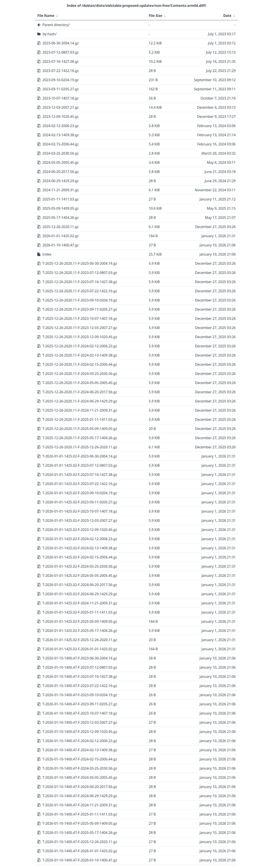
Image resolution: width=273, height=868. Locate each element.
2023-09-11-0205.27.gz (61, 89)
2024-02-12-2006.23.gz (61, 126)
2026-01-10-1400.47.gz (61, 245)
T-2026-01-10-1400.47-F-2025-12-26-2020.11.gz (80, 842)
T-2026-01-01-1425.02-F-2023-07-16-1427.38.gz (80, 475)
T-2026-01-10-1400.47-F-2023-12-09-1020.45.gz (80, 732)
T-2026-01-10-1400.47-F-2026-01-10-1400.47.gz (80, 860)
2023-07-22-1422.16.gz (61, 71)
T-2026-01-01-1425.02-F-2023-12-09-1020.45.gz (80, 530)
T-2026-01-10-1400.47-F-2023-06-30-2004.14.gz (80, 658)
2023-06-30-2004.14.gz (61, 43)
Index (47, 254)
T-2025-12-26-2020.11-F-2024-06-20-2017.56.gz (80, 392)
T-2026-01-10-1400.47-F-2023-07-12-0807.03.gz (80, 667)
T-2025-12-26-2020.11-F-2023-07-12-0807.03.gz (80, 273)
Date (227, 16)
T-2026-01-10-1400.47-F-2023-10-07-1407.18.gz (80, 713)
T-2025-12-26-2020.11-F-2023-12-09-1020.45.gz (80, 337)
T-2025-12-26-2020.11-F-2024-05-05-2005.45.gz (80, 383)
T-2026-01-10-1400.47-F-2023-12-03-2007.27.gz (80, 722)
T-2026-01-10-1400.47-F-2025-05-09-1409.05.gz (80, 823)
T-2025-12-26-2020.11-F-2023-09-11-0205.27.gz (80, 309)
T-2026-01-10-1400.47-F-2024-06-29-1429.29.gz (80, 796)
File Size (156, 16)
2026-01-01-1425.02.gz (61, 236)
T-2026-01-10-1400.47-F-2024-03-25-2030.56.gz (80, 768)
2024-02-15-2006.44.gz (61, 144)
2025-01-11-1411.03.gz (61, 199)
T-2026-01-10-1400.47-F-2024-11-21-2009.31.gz (80, 805)
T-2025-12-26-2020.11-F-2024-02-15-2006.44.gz (80, 364)
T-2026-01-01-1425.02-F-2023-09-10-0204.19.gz (80, 493)
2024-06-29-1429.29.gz (61, 181)
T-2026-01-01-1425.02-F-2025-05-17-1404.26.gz (80, 631)
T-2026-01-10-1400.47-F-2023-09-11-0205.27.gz (80, 704)
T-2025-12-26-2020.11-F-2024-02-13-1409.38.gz (80, 355)
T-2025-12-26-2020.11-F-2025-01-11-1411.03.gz (80, 419)
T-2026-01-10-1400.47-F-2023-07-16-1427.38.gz (80, 677)
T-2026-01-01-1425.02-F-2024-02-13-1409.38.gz (80, 548)
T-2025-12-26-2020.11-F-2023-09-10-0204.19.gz (80, 300)
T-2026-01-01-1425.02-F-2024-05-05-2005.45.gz (80, 576)
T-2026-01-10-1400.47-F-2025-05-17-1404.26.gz (80, 833)
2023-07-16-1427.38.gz (61, 61)
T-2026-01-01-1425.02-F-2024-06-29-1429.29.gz (80, 594)
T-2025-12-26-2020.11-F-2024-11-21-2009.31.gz (80, 410)
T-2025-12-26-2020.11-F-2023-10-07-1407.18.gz (80, 319)
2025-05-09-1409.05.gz (61, 208)
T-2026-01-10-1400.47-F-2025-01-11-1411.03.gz (80, 814)
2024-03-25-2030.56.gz (61, 153)
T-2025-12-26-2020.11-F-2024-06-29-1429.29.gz (80, 401)
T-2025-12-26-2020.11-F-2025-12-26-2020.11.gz (80, 447)
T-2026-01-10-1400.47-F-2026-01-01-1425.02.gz (80, 851)
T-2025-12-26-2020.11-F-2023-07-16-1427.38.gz (80, 282)
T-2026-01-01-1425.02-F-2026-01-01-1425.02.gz (80, 649)
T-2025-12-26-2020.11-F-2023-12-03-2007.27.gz (80, 328)
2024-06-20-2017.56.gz (61, 172)
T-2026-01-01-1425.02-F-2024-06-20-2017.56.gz (80, 585)
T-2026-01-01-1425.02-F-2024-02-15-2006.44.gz (80, 557)
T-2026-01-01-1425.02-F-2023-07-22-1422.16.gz (80, 484)
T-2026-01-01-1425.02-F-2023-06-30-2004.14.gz (80, 456)
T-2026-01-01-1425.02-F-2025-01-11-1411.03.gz (80, 612)
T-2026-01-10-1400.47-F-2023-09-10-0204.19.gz (80, 695)
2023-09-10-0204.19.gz (61, 80)
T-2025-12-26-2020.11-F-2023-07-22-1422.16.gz (80, 291)
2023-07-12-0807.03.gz (61, 52)
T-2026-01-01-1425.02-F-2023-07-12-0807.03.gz (80, 465)
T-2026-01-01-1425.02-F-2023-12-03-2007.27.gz (80, 520)
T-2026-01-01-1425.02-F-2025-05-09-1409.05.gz (80, 621)
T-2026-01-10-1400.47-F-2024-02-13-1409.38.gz (80, 750)
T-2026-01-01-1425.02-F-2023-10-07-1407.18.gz (80, 511)
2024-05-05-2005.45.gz (61, 162)
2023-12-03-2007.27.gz (61, 107)
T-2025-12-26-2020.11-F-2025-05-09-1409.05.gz (80, 429)
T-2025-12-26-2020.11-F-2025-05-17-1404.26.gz (80, 438)
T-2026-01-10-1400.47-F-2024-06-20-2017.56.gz (80, 787)
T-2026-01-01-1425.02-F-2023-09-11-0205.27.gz (80, 502)
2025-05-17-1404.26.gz (61, 218)
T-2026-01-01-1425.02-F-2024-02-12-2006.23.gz (80, 539)
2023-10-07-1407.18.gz (61, 98)
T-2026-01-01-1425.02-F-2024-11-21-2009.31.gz (80, 603)
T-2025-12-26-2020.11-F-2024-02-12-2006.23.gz (80, 346)
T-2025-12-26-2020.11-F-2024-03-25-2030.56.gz (80, 374)
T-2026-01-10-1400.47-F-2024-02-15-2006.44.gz (80, 759)
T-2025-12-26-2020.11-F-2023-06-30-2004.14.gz (80, 263)
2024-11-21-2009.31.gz (61, 190)
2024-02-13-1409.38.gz (61, 135)
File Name (46, 16)
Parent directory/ (56, 25)
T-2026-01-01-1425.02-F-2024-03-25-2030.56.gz (80, 566)
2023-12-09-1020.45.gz (61, 117)
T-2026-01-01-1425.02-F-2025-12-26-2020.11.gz (80, 640)
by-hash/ (50, 34)
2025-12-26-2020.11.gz (61, 227)
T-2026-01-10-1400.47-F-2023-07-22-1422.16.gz (80, 686)
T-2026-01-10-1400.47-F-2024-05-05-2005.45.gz (80, 777)
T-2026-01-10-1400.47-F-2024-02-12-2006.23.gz (80, 741)
